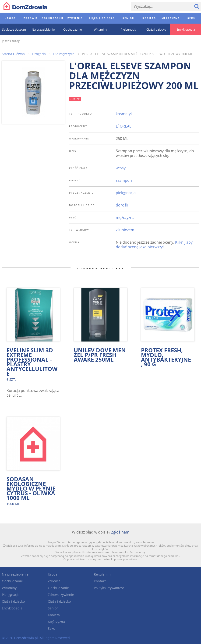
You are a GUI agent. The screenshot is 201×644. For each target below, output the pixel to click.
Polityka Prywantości (110, 588)
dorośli (122, 205)
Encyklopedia (12, 608)
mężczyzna (125, 217)
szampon (124, 180)
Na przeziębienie (15, 574)
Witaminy (9, 588)
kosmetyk (124, 114)
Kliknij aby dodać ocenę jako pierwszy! (154, 245)
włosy (121, 168)
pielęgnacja (126, 193)
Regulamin (102, 574)
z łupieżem (125, 230)
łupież (75, 99)
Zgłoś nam (120, 532)
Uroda (53, 574)
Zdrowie (54, 581)
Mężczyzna (56, 622)
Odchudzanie (12, 581)
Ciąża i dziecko (13, 601)
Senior (53, 608)
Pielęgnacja (11, 595)
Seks (51, 628)
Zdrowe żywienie (61, 595)
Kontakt (100, 581)
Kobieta (54, 615)
